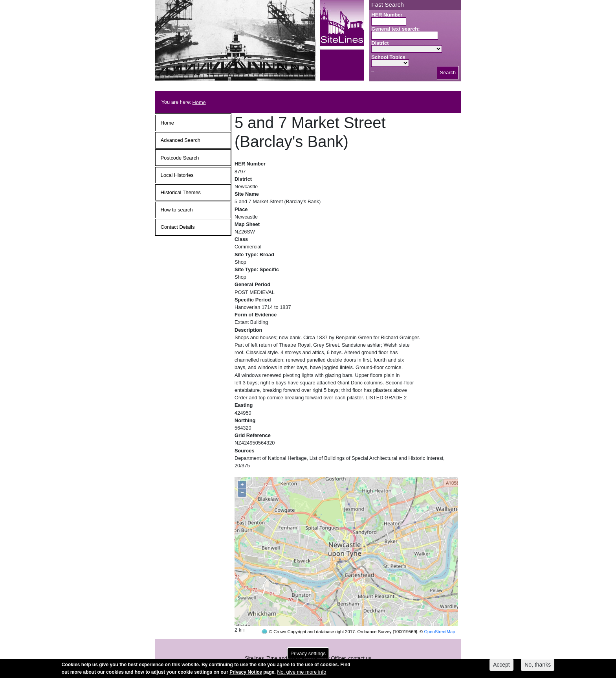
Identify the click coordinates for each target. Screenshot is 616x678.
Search (448, 73)
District (380, 43)
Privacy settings (308, 654)
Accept (501, 665)
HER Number (387, 15)
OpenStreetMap (439, 617)
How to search (177, 210)
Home (199, 102)
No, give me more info (302, 672)
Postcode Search (180, 158)
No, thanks (538, 665)
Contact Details (178, 227)
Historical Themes (181, 192)
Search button (373, 71)
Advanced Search (181, 140)
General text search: (395, 29)
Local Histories (177, 175)
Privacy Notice (246, 672)
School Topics (388, 57)
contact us (359, 643)
